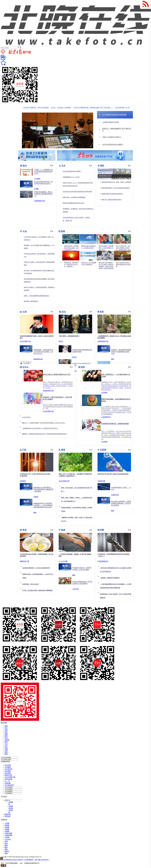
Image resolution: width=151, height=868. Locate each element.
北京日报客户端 (10, 777)
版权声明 (8, 814)
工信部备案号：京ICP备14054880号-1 (37, 860)
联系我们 (8, 816)
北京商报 (8, 771)
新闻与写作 (8, 775)
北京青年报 (8, 769)
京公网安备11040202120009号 (13, 860)
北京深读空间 (9, 785)
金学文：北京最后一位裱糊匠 (63, 108)
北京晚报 (8, 767)
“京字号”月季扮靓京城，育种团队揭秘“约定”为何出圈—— (95, 108)
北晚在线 (8, 783)
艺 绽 (7, 781)
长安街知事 (8, 779)
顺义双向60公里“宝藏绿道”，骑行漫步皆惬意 (36, 108)
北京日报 (8, 765)
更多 (52, 165)
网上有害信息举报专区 (14, 866)
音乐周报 (8, 773)
